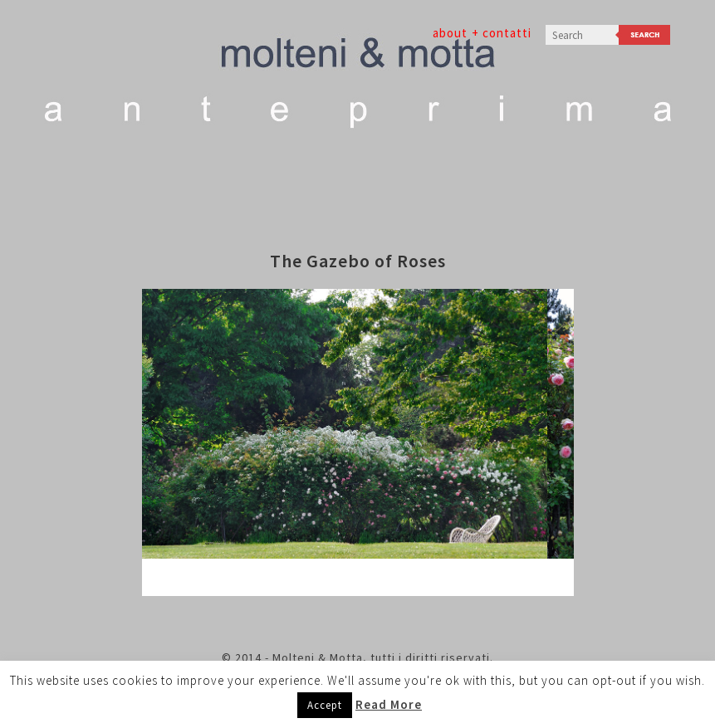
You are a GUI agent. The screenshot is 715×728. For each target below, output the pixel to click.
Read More (389, 704)
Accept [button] (325, 705)
